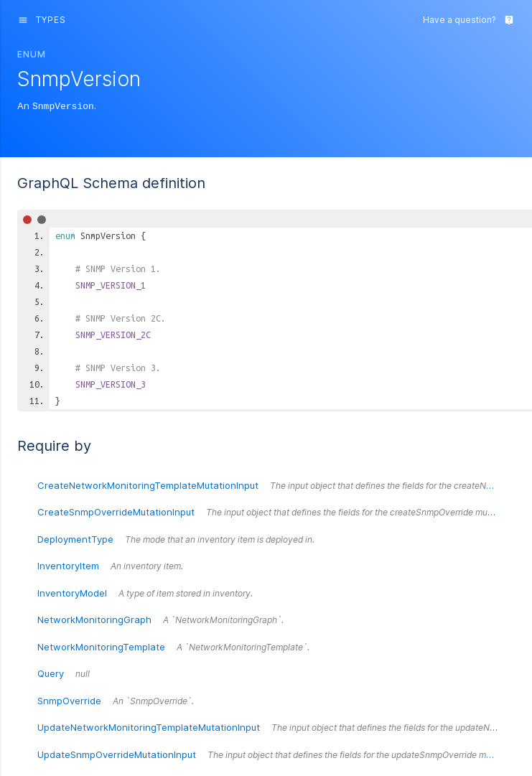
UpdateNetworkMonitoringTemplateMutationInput (276, 726)
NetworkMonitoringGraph (160, 619)
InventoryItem (110, 565)
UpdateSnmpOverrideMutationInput (276, 754)
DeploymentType (176, 538)
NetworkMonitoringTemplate (173, 646)
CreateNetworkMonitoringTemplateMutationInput (276, 485)
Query (64, 673)
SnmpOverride (116, 700)
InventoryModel (145, 592)
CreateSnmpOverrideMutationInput (275, 511)
